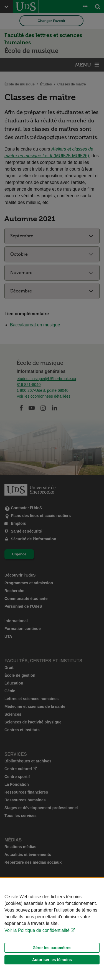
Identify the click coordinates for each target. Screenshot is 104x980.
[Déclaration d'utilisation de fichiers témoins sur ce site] (52, 929)
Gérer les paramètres (52, 948)
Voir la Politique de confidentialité (37, 930)
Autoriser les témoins (52, 960)
